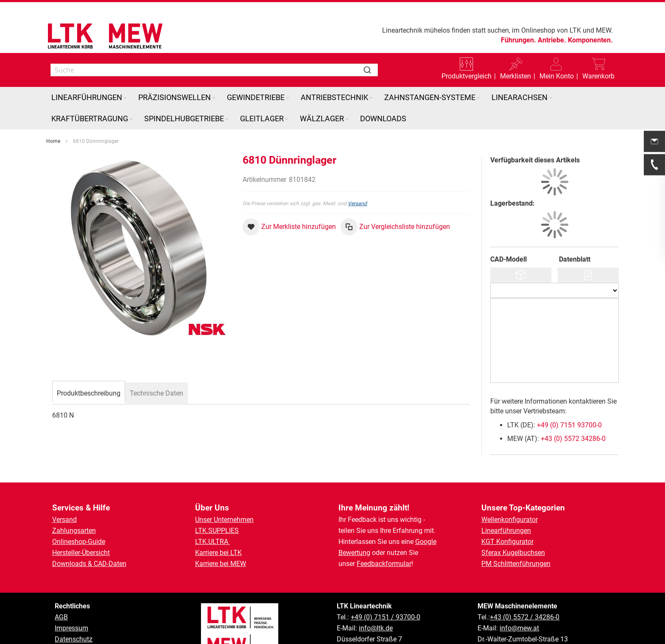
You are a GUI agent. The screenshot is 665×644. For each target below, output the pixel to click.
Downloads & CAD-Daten (89, 534)
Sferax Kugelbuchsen (513, 523)
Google (426, 512)
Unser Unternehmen (224, 490)
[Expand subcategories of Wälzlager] (347, 90)
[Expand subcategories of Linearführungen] (125, 68)
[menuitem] (90, 68)
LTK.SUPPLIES (217, 501)
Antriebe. (552, 40)
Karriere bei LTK (218, 523)
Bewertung (354, 523)
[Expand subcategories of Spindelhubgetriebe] (227, 90)
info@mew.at (519, 598)
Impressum (71, 598)
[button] (289, 197)
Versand (357, 174)
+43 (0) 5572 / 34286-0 (525, 587)
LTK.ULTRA (212, 512)
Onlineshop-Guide (79, 512)
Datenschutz (74, 609)
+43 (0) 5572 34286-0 (573, 409)
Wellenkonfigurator (510, 490)
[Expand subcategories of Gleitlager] (287, 90)
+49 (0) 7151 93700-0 (569, 395)
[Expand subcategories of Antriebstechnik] (371, 68)
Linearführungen (506, 501)
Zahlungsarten (74, 501)
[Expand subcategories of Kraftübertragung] (131, 90)
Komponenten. (590, 40)
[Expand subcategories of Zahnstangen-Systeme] (478, 68)
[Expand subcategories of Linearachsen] (550, 68)
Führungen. (518, 40)
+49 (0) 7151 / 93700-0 (386, 587)
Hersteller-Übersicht (81, 523)
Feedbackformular (384, 534)
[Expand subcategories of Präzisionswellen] (214, 68)
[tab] (89, 362)
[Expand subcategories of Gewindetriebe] (288, 68)
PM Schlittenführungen (516, 534)
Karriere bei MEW (221, 534)
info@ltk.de (376, 598)
